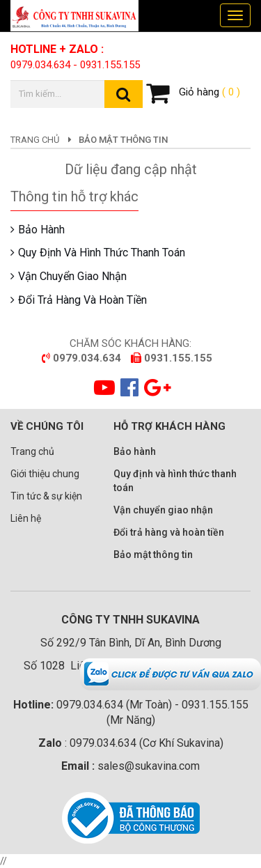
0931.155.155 (110, 65)
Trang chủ (35, 140)
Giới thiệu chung (45, 474)
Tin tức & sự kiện (46, 496)
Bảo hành (41, 230)
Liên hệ (26, 518)
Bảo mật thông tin (153, 555)
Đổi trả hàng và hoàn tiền (82, 300)
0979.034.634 (40, 65)
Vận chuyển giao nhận (72, 276)
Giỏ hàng (193, 93)
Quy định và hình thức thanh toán (102, 253)
